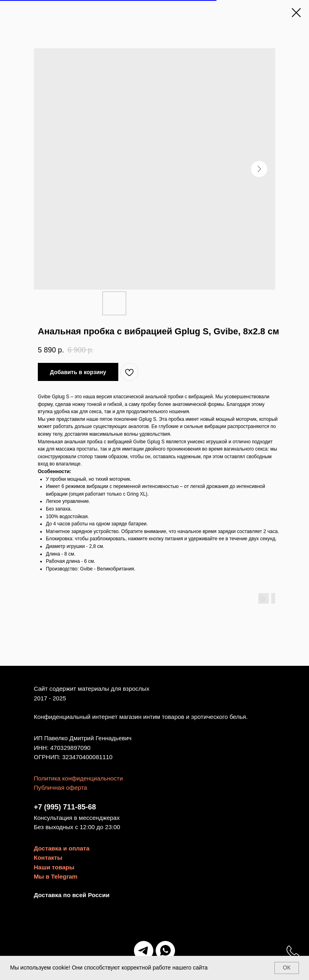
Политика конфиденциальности (78, 778)
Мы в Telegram (56, 876)
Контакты (48, 857)
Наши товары (54, 867)
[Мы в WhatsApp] (165, 951)
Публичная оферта (60, 787)
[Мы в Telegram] (144, 951)
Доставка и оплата (62, 848)
